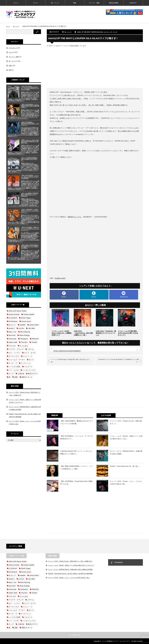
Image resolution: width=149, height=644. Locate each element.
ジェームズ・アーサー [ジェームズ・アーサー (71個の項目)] (17, 360)
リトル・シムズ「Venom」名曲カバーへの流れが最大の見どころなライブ (71, 565)
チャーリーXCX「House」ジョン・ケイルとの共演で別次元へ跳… (126, 482)
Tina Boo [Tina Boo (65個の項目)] (24, 342)
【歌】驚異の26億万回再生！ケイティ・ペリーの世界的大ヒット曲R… (76, 467)
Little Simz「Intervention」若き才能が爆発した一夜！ (83, 333)
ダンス (35, 3)
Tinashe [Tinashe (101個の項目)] (34, 342)
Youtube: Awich (60, 278)
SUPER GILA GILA (97, 32)
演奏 (75, 3)
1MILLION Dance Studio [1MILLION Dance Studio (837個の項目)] (18, 311)
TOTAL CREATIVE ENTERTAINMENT (67, 351)
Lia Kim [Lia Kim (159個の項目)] (21, 328)
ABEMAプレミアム (74, 217)
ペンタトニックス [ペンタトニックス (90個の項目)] (29, 370)
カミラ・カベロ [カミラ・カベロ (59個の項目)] (30, 353)
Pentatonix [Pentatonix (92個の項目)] (24, 339)
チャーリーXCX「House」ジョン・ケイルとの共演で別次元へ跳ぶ (69, 577)
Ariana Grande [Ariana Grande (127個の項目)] (14, 314)
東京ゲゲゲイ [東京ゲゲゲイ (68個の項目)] (33, 374)
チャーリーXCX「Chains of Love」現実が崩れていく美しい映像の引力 (70, 561)
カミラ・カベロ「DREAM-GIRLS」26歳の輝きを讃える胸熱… (126, 452)
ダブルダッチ (13, 48)
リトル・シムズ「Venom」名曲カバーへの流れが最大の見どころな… (126, 437)
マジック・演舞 (94, 3)
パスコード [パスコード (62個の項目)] (28, 367)
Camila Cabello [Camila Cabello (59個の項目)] (29, 314)
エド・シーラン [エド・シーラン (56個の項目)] (14, 353)
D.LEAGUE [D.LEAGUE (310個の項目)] (13, 318)
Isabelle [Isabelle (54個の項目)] (23, 325)
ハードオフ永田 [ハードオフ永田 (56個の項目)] (14, 367)
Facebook (119, 562)
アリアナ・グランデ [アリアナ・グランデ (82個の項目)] (16, 349)
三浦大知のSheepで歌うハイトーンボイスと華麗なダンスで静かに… (76, 452)
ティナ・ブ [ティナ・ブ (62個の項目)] (13, 363)
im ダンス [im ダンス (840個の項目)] (12, 325)
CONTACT (133, 3)
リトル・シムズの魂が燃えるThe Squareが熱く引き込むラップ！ (128, 333)
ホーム (16, 3)
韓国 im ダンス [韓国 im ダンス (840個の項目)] (27, 377)
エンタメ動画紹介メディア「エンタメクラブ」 (116, 641)
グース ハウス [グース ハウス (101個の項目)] (14, 356)
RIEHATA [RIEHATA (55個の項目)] (35, 339)
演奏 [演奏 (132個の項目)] (16, 377)
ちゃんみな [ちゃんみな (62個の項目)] (24, 346)
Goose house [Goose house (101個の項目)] (26, 321)
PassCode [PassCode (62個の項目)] (13, 339)
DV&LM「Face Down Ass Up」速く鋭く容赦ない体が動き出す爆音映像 (70, 573)
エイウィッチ (108, 32)
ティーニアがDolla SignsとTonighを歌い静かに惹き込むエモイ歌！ (73, 361)
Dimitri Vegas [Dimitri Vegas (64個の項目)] (26, 318)
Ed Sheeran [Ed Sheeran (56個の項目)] (13, 321)
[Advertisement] (95, 67)
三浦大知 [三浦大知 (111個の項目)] (21, 374)
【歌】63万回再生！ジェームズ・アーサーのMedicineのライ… (76, 437)
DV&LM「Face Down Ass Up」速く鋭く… (125, 466)
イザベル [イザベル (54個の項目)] (31, 349)
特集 (10, 70)
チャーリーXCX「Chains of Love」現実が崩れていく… (126, 422)
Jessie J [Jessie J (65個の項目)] (12, 328)
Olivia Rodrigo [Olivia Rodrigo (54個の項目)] (24, 335)
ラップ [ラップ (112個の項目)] (11, 374)
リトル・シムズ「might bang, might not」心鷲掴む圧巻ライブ (62, 333)
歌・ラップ (55, 3)
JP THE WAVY (86, 32)
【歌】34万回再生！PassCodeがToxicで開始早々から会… (76, 482)
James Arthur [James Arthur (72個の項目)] (34, 325)
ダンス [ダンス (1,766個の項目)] (31, 360)
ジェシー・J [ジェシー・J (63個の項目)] (27, 356)
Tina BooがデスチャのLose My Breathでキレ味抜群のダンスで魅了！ (117, 361)
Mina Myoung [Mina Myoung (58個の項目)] (25, 332)
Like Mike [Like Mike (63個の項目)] (31, 328)
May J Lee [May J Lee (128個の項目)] (13, 332)
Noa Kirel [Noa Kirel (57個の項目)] (12, 335)
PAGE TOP (74, 635)
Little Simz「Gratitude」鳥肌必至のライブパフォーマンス (106, 333)
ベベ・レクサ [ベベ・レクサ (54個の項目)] (14, 370)
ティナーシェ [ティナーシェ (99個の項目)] (26, 363)
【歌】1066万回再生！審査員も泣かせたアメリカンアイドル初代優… (76, 422)
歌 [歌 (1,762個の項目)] (10, 377)
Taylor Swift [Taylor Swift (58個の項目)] (13, 342)
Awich (79, 32)
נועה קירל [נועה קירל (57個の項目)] (12, 346)
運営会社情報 (114, 3)
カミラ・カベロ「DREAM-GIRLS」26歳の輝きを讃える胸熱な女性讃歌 (70, 569)
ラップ (115, 32)
